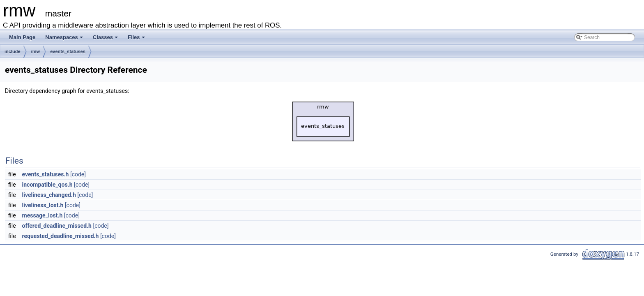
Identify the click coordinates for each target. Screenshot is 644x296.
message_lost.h (43, 215)
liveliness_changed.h (49, 195)
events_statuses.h (46, 174)
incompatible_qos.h (47, 185)
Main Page (22, 37)
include (13, 51)
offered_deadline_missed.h (57, 226)
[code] (78, 174)
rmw (36, 51)
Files (136, 37)
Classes (105, 37)
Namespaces (64, 37)
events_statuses (68, 51)
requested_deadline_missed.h (61, 236)
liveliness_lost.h (43, 205)
